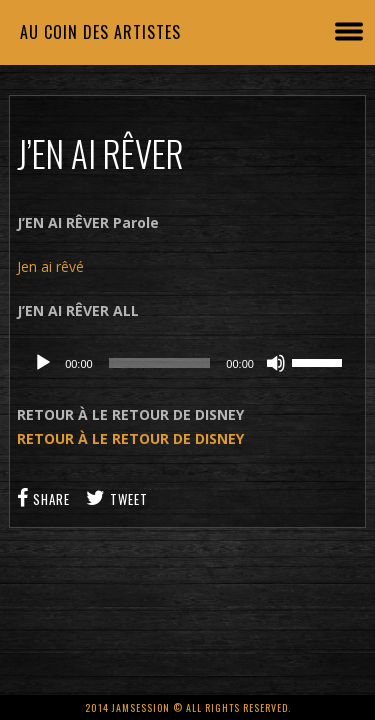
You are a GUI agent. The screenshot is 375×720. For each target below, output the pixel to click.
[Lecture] (43, 363)
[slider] (160, 363)
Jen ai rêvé (50, 266)
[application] (187, 363)
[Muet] (276, 363)
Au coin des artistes (100, 32)
